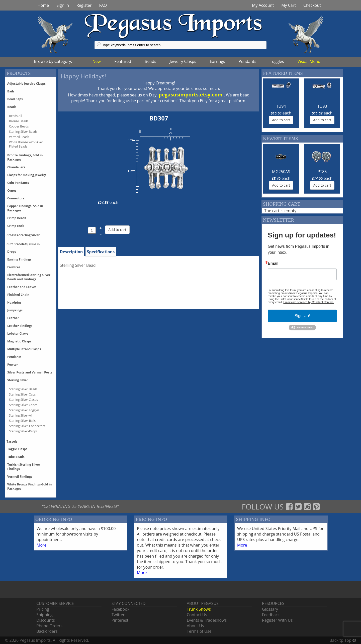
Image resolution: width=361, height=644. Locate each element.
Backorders (47, 631)
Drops (12, 252)
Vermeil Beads (19, 137)
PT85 (322, 172)
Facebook (120, 609)
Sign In (63, 5)
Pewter (13, 365)
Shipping (44, 615)
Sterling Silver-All (21, 415)
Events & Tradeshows (207, 620)
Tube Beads (16, 457)
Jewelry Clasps (183, 61)
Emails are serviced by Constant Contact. (309, 302)
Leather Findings (20, 326)
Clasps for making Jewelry (27, 175)
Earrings (217, 61)
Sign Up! (302, 316)
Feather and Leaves (22, 287)
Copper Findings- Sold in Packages (25, 208)
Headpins (14, 302)
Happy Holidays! (83, 76)
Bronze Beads (19, 121)
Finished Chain (18, 295)
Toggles (277, 61)
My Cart (289, 5)
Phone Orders (49, 626)
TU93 (322, 106)
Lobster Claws (18, 334)
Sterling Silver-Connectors (27, 426)
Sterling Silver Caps (22, 394)
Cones (12, 190)
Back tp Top (343, 640)
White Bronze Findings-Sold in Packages (29, 486)
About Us (195, 626)
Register (84, 5)
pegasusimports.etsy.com (191, 95)
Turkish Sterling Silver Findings (24, 467)
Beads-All (16, 116)
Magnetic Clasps (19, 341)
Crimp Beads (17, 218)
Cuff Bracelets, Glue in (23, 244)
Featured (123, 61)
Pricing (43, 609)
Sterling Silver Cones (23, 405)
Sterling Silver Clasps (23, 400)
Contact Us (197, 615)
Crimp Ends (16, 226)
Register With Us (277, 620)
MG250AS (281, 172)
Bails (11, 91)
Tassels (12, 441)
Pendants (247, 61)
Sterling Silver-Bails (22, 421)
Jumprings (15, 310)
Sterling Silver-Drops (23, 431)
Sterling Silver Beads (23, 132)
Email (273, 264)
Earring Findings (19, 259)
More (42, 545)
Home (43, 5)
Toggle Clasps (17, 449)
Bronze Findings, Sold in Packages (25, 157)
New (97, 61)
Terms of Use (199, 631)
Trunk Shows (199, 609)
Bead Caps (15, 99)
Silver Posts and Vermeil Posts (30, 372)
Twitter (118, 615)
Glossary (270, 609)
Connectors (16, 198)
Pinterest (120, 620)
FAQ (103, 5)
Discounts (46, 620)
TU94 (281, 106)
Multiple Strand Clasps (24, 349)
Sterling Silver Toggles (24, 410)
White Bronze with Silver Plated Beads (26, 144)
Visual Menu (309, 61)
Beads (150, 61)
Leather (13, 318)
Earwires (14, 267)
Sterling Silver (18, 380)
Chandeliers (16, 167)
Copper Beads (19, 126)
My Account (263, 5)
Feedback (271, 615)
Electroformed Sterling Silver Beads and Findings (29, 277)
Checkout (312, 5)
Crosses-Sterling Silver (23, 235)
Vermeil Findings (20, 477)
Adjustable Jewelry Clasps (26, 84)
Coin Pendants (18, 183)
